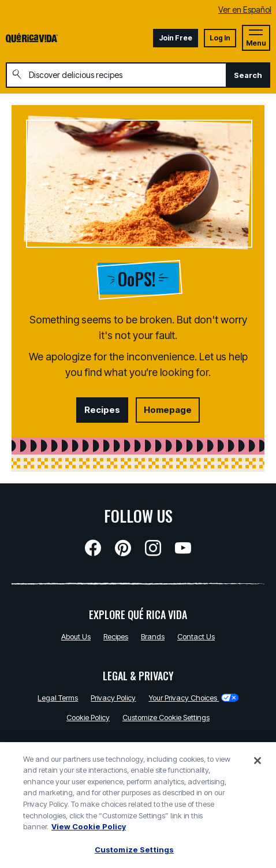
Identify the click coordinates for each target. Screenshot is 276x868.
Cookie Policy (88, 717)
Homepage (168, 410)
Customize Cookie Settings (166, 717)
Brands (153, 636)
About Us (76, 636)
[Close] (258, 765)
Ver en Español (245, 10)
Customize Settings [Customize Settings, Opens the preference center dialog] (134, 854)
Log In (220, 38)
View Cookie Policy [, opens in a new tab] (89, 830)
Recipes (102, 410)
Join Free (176, 38)
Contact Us (196, 636)
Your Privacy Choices (193, 698)
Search (248, 75)
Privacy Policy (113, 698)
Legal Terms (58, 698)
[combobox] (116, 75)
